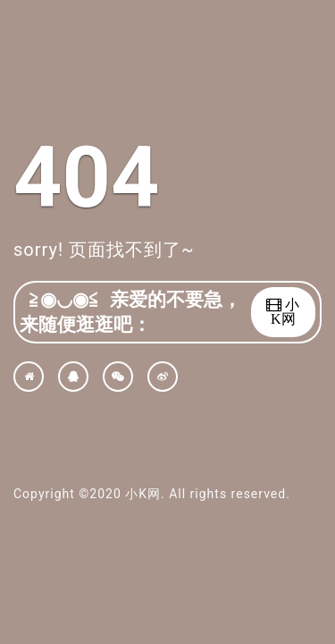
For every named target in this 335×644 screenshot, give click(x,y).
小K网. (145, 494)
